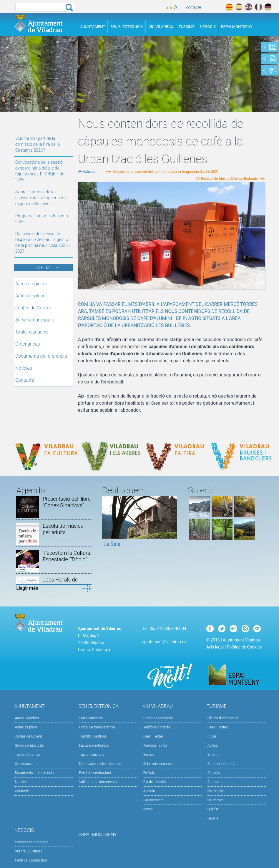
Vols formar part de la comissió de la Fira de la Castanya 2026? (38, 144)
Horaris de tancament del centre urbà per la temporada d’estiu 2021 (166, 172)
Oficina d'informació (223, 718)
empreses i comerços (32, 842)
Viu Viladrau (161, 27)
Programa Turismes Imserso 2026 (42, 219)
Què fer (213, 809)
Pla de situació (155, 782)
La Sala (112, 544)
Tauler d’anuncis (92, 755)
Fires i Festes (153, 736)
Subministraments (158, 764)
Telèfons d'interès (157, 727)
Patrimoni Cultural (221, 764)
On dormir (215, 800)
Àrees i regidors (31, 284)
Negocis (208, 27)
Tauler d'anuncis (32, 332)
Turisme (187, 27)
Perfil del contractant (95, 773)
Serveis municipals (35, 320)
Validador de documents (98, 782)
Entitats (149, 773)
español (239, 7)
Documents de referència (41, 356)
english (249, 7)
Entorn (213, 755)
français (258, 7)
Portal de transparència (97, 727)
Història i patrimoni (158, 718)
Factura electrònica (94, 745)
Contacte (25, 380)
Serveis (149, 755)
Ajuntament (93, 27)
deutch (268, 7)
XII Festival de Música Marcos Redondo (227, 179)
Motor (148, 809)
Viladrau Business (29, 851)
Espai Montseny (237, 27)
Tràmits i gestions (93, 736)
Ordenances (28, 344)
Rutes (212, 736)
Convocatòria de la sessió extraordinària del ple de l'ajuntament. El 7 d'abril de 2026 (40, 171)
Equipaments (153, 800)
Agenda (149, 791)
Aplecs (213, 745)
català (229, 7)
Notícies (24, 368)
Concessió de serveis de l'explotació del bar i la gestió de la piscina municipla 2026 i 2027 (43, 243)
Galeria (213, 818)
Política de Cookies (244, 647)
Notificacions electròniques (100, 764)
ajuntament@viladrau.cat (165, 642)
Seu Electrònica (127, 27)
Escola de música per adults (63, 529)
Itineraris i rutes (155, 745)
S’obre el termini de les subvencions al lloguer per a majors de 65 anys (41, 198)
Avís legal (215, 647)
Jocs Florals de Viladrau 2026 (60, 583)
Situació (214, 773)
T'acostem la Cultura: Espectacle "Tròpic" (67, 556)
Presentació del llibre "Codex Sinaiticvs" (67, 502)
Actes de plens (30, 296)
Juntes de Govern (33, 308)
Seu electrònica (91, 718)
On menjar (215, 791)
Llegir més (27, 588)
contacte (194, 7)
